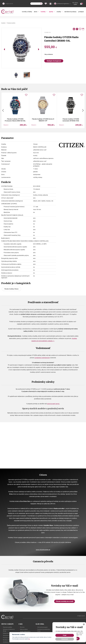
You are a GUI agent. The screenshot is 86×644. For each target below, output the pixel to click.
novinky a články (27, 12)
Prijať (65, 635)
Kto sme (22, 627)
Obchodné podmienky (9, 635)
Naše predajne (24, 629)
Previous (3, 110)
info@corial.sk (9, 4)
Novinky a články (7, 640)
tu (29, 639)
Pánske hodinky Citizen (11, 289)
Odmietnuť (65, 639)
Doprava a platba (7, 627)
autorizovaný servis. (53, 404)
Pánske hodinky (11, 23)
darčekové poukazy (70, 12)
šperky (51, 12)
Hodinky (3, 23)
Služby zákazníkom (25, 632)
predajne (81, 12)
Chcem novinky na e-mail (65, 601)
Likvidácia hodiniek (8, 642)
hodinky (43, 12)
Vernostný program (42, 627)
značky (59, 12)
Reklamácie (6, 633)
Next (83, 110)
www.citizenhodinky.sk (43, 550)
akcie (36, 12)
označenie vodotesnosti (42, 358)
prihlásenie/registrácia (63, 4)
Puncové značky (7, 638)
